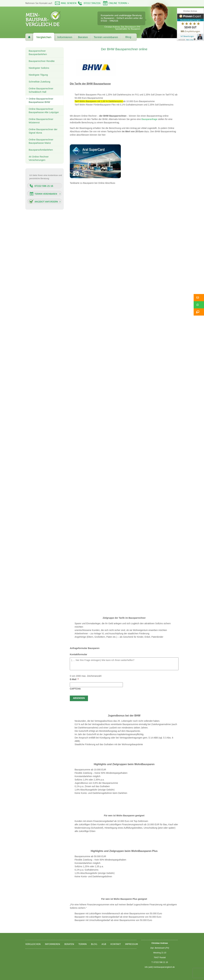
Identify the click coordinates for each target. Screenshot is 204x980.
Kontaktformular (78, 654)
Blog (94, 944)
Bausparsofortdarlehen (41, 150)
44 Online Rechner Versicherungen (39, 158)
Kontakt (116, 944)
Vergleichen (33, 944)
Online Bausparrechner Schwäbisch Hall (41, 90)
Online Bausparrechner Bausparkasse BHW (41, 100)
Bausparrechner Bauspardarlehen (38, 52)
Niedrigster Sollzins (39, 68)
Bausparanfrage (149, 119)
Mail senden (69, 3)
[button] (199, 298)
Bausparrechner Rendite (42, 61)
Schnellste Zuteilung (39, 82)
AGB (104, 944)
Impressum (131, 944)
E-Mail (74, 679)
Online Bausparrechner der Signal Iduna (43, 131)
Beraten (69, 944)
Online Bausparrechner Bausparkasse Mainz (41, 141)
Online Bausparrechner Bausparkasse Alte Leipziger (44, 111)
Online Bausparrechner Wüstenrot (41, 121)
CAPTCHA (75, 689)
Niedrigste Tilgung (38, 75)
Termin (83, 944)
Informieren (53, 944)
